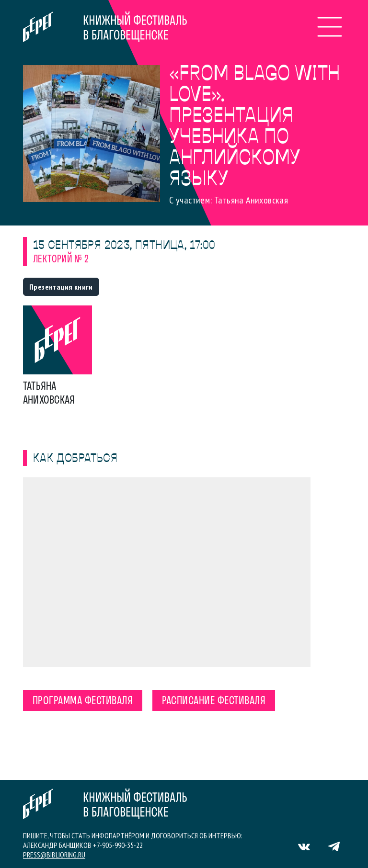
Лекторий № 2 (61, 260)
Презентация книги (61, 287)
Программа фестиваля (83, 701)
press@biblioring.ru (54, 855)
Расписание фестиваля (214, 701)
